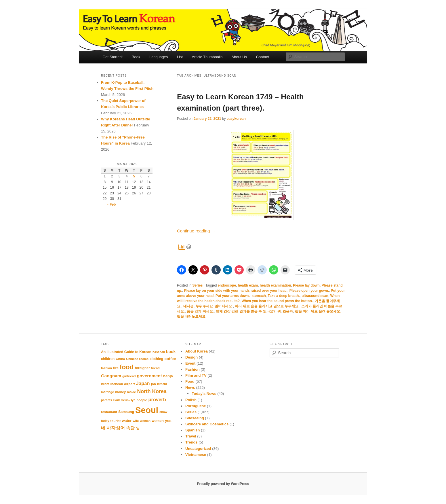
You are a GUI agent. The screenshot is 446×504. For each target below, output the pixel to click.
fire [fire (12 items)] (116, 368)
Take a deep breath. (284, 296)
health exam (248, 285)
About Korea (197, 351)
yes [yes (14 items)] (168, 421)
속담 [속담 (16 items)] (130, 428)
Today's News (204, 394)
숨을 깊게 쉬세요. (200, 311)
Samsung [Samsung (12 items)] (126, 412)
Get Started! (113, 57)
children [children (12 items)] (108, 359)
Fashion (192, 369)
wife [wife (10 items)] (136, 421)
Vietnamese (196, 455)
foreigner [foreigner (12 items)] (142, 368)
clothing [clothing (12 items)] (156, 359)
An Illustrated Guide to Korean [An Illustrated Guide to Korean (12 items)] (126, 352)
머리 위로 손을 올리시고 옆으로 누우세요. (267, 306)
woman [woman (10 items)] (145, 421)
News (190, 388)
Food (190, 381)
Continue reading (196, 231)
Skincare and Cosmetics (207, 424)
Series (197, 285)
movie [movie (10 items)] (131, 392)
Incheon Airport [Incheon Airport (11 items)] (123, 384)
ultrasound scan (315, 296)
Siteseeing (195, 418)
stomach (259, 296)
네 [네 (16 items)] (103, 428)
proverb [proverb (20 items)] (157, 399)
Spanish (193, 430)
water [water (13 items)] (127, 421)
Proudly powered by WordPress (223, 484)
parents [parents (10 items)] (107, 400)
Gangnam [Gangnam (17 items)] (111, 376)
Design (191, 357)
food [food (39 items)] (127, 367)
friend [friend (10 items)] (155, 368)
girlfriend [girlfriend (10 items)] (129, 376)
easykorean (236, 119)
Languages (159, 57)
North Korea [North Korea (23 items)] (152, 391)
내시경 (188, 306)
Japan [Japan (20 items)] (143, 383)
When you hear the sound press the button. (277, 301)
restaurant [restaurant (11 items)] (109, 412)
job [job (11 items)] (154, 384)
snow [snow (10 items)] (163, 412)
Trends (191, 442)
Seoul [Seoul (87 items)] (147, 410)
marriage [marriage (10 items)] (107, 392)
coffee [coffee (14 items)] (170, 359)
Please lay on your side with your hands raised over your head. (236, 291)
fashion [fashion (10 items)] (106, 368)
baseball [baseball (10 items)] (159, 352)
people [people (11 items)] (142, 400)
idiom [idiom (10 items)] (105, 384)
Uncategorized (198, 449)
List (180, 57)
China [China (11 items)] (120, 359)
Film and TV (196, 375)
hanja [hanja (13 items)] (168, 376)
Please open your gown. (309, 291)
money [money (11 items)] (120, 392)
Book (136, 57)
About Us (239, 57)
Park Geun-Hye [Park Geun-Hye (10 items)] (124, 400)
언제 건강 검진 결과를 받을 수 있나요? (246, 311)
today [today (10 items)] (105, 421)
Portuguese (196, 406)
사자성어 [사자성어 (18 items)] (116, 428)
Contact (263, 57)
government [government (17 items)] (149, 376)
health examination (276, 285)
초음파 (288, 311)
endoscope (227, 285)
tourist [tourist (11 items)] (116, 421)
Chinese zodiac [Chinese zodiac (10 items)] (137, 359)
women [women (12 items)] (158, 421)
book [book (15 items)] (171, 352)
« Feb (111, 204)
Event (190, 363)
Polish (191, 400)
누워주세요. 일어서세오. (214, 306)
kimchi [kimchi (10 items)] (162, 384)
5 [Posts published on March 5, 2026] (134, 176)
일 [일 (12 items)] (138, 428)
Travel (191, 436)
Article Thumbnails (207, 57)
